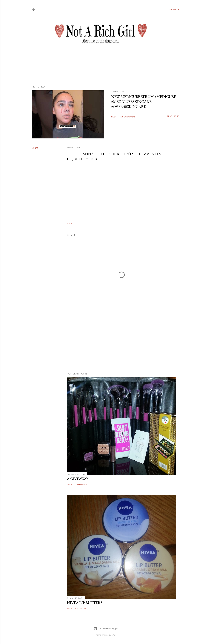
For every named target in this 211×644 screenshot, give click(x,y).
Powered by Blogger (105, 629)
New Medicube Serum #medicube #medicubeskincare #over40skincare (144, 102)
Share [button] (114, 117)
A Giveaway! (78, 479)
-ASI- (114, 635)
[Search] (174, 10)
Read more (173, 116)
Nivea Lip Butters (85, 603)
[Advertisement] (122, 342)
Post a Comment (127, 117)
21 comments (81, 609)
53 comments (81, 485)
